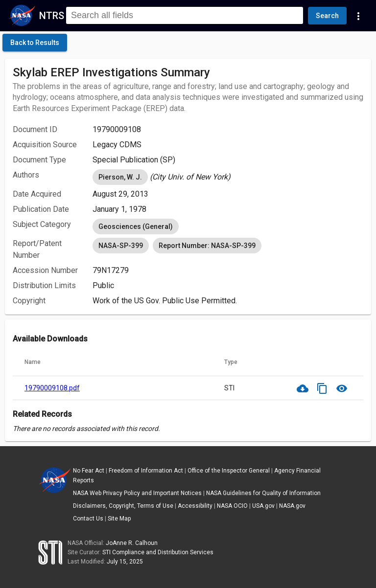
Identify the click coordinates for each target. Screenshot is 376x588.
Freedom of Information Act (146, 471)
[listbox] (228, 177)
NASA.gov (292, 506)
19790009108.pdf (52, 388)
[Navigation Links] (358, 16)
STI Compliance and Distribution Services (158, 552)
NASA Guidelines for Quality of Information (263, 493)
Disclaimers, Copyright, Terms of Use (123, 506)
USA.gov (263, 506)
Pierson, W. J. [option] (120, 177)
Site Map (119, 519)
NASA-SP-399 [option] (121, 246)
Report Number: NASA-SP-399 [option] (207, 246)
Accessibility (195, 506)
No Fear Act (89, 471)
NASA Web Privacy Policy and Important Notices (137, 493)
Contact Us (88, 519)
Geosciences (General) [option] (136, 226)
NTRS (52, 16)
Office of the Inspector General (229, 471)
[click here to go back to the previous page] (35, 43)
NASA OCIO (232, 506)
